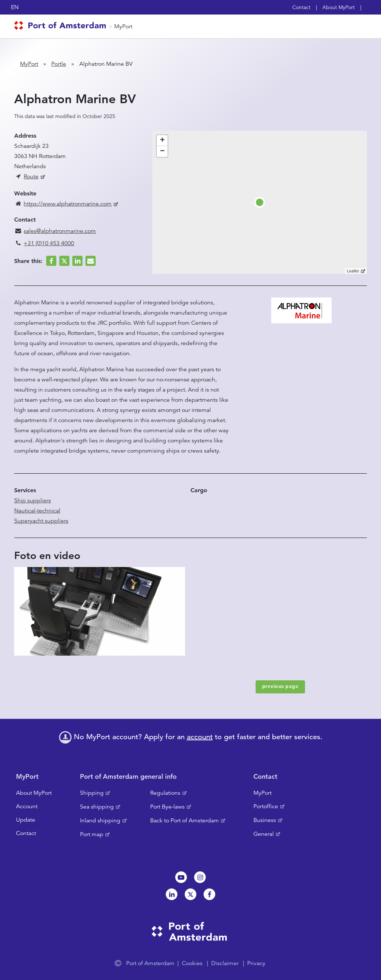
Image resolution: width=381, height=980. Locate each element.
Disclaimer (225, 963)
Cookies (192, 963)
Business (265, 820)
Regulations (165, 793)
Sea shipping (97, 807)
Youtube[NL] (181, 877)
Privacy (256, 963)
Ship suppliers (33, 501)
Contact (301, 7)
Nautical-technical (37, 511)
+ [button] (162, 141)
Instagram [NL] (200, 877)
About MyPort (339, 7)
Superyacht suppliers (41, 521)
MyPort (123, 27)
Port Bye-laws (167, 807)
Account (27, 806)
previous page (280, 686)
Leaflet (353, 271)
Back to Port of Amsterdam (185, 821)
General (264, 834)
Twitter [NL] (190, 894)
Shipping (92, 793)
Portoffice (266, 806)
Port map (92, 834)
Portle (59, 64)
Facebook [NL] (209, 894)
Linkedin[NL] (172, 894)
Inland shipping (100, 821)
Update (26, 820)
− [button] (162, 151)
